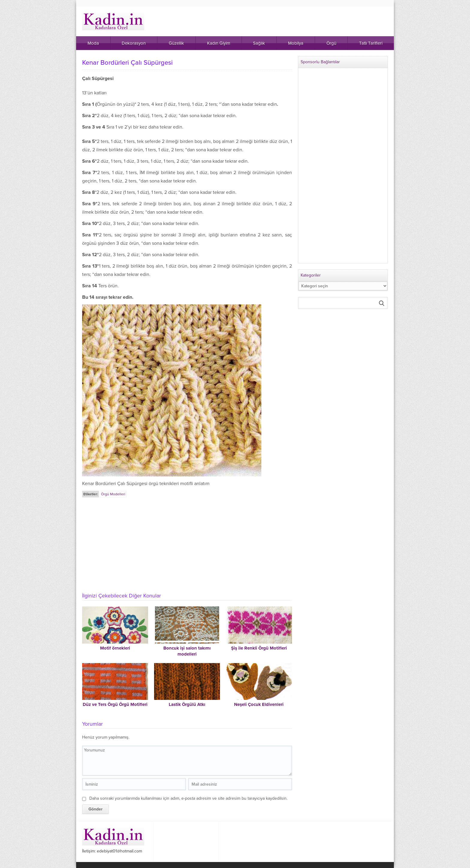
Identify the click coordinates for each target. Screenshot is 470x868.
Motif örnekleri (115, 648)
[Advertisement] (187, 543)
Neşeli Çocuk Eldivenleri (259, 704)
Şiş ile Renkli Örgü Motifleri (259, 648)
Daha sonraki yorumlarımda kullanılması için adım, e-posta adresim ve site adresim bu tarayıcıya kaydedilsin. (188, 798)
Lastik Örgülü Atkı (187, 704)
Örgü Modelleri (113, 494)
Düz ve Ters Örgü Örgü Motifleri (115, 704)
